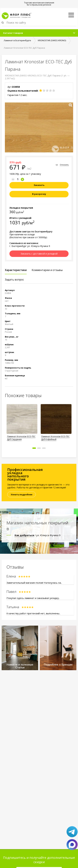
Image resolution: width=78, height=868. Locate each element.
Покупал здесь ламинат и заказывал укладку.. (33, 598)
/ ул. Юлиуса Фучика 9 (38, 535)
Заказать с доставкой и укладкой (39, 254)
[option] (22, 421)
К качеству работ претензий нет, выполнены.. (33, 613)
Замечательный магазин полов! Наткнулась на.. (34, 583)
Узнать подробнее (22, 494)
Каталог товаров (13, 33)
